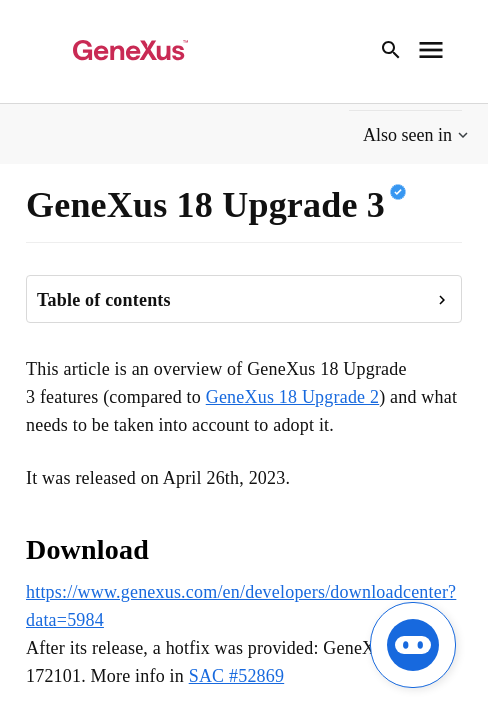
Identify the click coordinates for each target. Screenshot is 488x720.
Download (87, 549)
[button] (417, 135)
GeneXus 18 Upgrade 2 (292, 397)
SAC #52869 (237, 676)
